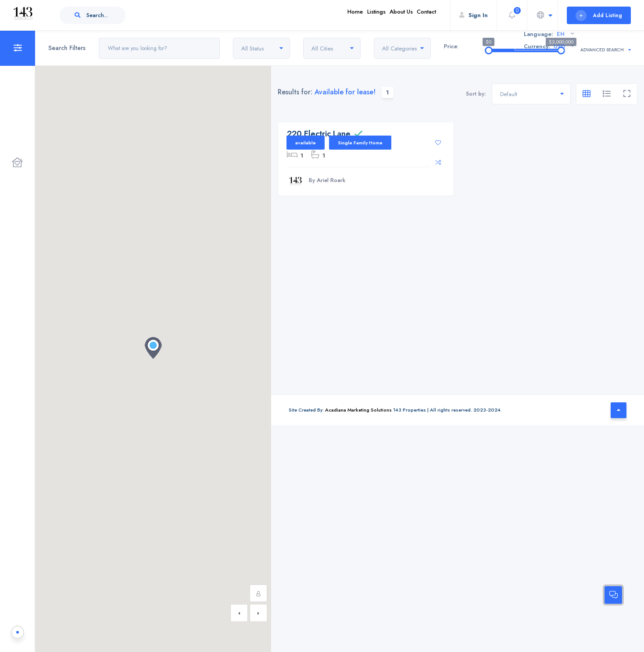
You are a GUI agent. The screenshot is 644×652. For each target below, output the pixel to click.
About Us (390, 15)
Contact (423, 15)
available (306, 143)
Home (330, 15)
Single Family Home (360, 143)
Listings (358, 15)
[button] (153, 348)
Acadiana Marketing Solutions (358, 410)
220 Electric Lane (319, 134)
